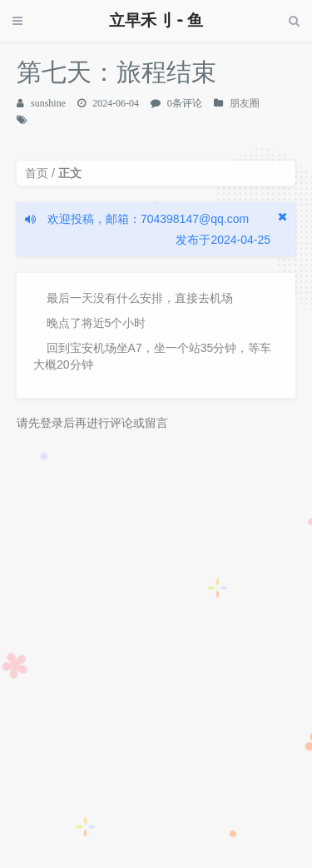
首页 (37, 173)
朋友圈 (245, 103)
